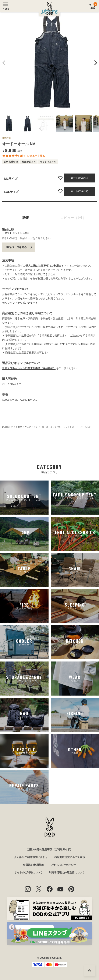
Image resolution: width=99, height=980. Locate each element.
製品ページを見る (17, 247)
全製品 (19, 427)
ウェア (28, 427)
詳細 (26, 218)
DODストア (8, 427)
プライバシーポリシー (63, 865)
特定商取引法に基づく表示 (70, 857)
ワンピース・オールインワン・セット (52, 427)
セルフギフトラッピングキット (20, 303)
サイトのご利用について (28, 872)
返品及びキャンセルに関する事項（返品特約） (29, 368)
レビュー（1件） (73, 218)
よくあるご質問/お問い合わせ (31, 857)
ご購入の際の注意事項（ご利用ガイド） (46, 266)
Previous (4, 63)
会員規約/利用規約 (33, 865)
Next (95, 63)
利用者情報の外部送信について (67, 872)
